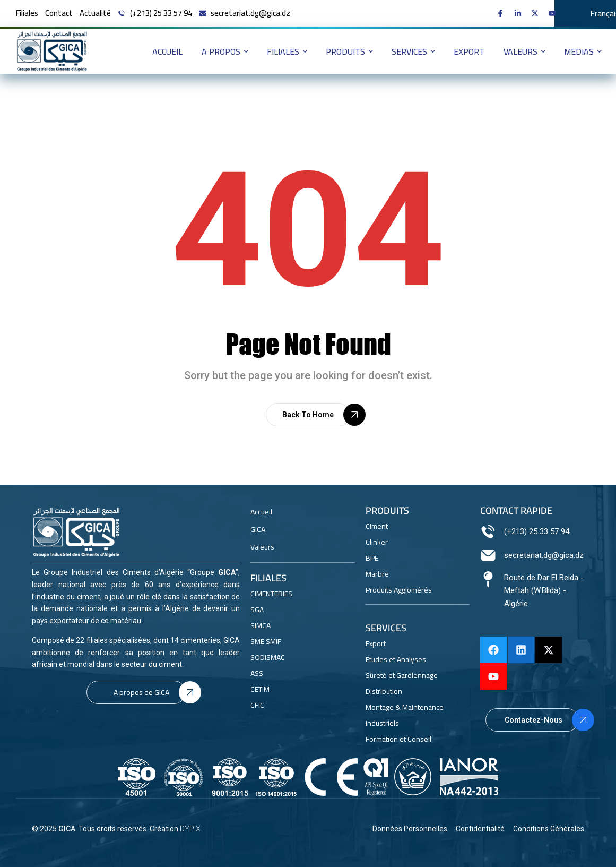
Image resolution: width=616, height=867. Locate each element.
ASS (257, 673)
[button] (308, 415)
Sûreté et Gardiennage (402, 675)
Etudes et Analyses (396, 659)
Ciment (377, 526)
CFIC (257, 705)
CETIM (260, 689)
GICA (67, 829)
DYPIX (190, 829)
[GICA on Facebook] (503, 13)
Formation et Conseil (398, 739)
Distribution (384, 691)
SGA (257, 610)
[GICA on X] (537, 13)
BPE (372, 558)
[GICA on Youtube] (555, 13)
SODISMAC (268, 657)
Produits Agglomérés (399, 590)
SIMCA (261, 625)
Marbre (377, 574)
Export (376, 643)
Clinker (377, 542)
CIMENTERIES (271, 594)
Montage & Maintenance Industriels (405, 715)
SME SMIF (266, 641)
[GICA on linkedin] (520, 13)
